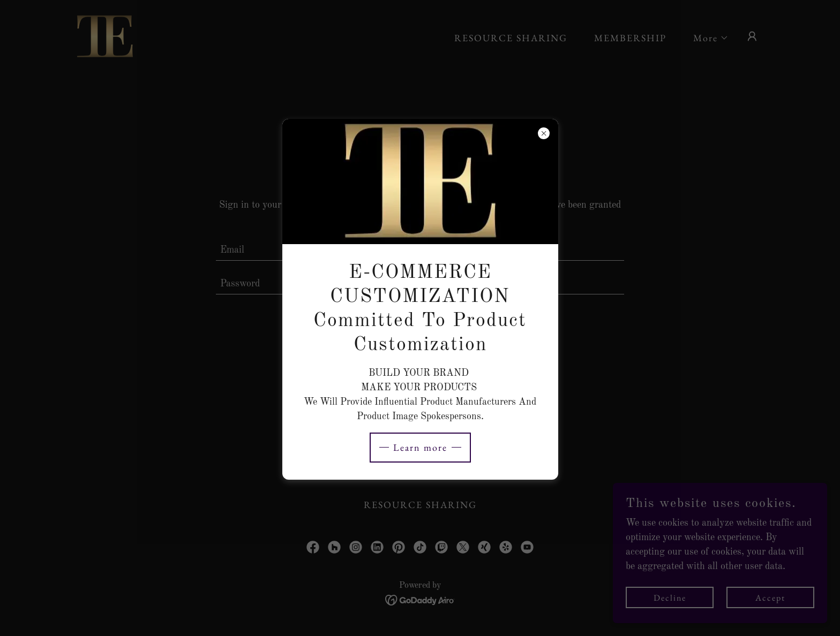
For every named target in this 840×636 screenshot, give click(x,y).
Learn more (420, 447)
